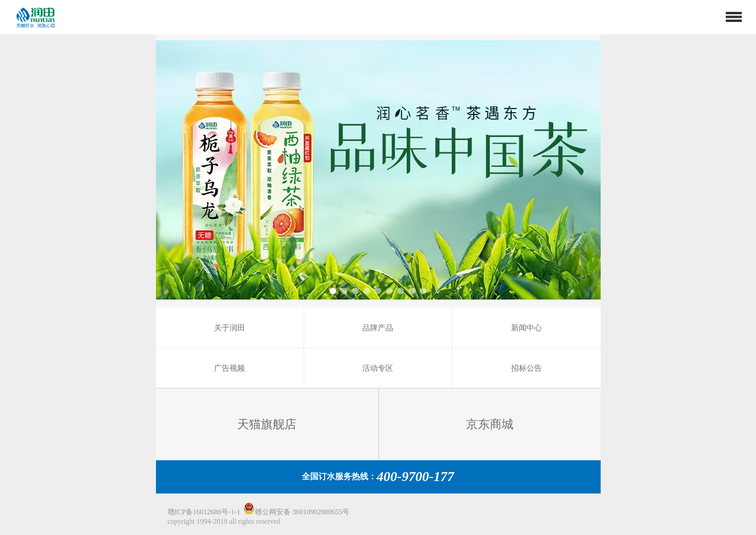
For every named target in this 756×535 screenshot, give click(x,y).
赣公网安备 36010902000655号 (296, 512)
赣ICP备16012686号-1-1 (204, 512)
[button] (333, 291)
